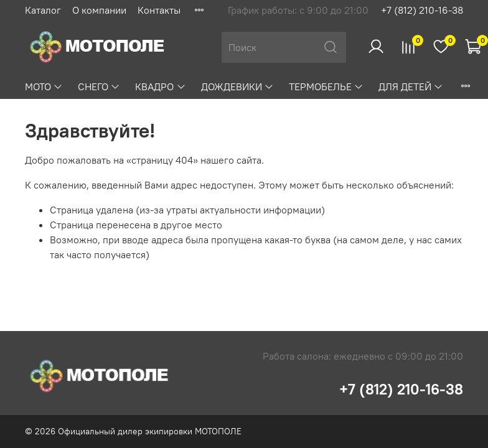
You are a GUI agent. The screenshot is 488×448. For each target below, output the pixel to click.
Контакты (159, 10)
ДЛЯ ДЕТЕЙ (411, 86)
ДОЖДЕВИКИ (237, 86)
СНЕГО (99, 86)
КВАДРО (160, 86)
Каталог (43, 10)
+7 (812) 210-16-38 (422, 10)
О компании (99, 10)
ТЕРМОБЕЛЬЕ (326, 86)
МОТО (44, 86)
